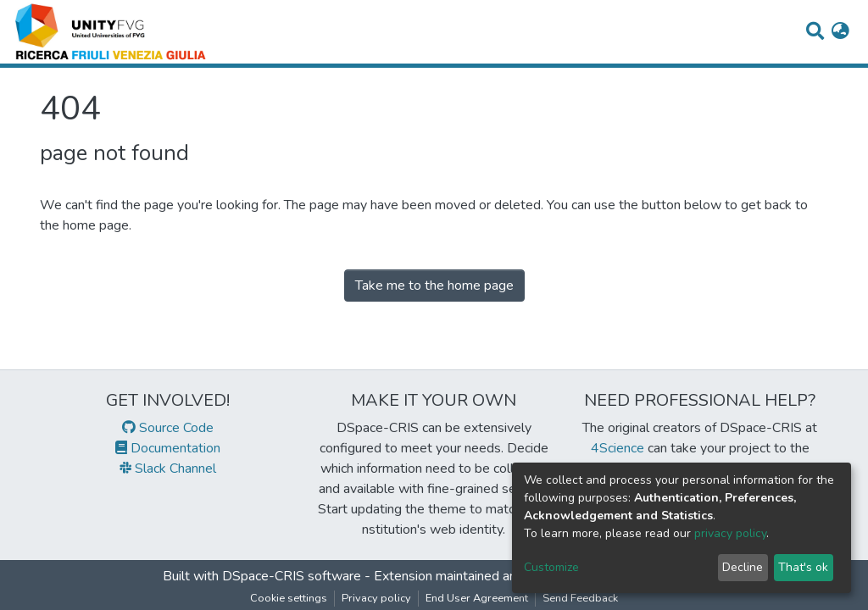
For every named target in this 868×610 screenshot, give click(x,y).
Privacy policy (376, 598)
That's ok (803, 567)
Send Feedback (580, 598)
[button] (840, 32)
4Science (618, 448)
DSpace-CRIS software (292, 576)
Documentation (168, 448)
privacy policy (730, 533)
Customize (551, 567)
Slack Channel (168, 469)
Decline (743, 567)
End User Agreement (477, 598)
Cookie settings (289, 598)
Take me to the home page (434, 286)
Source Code (168, 428)
